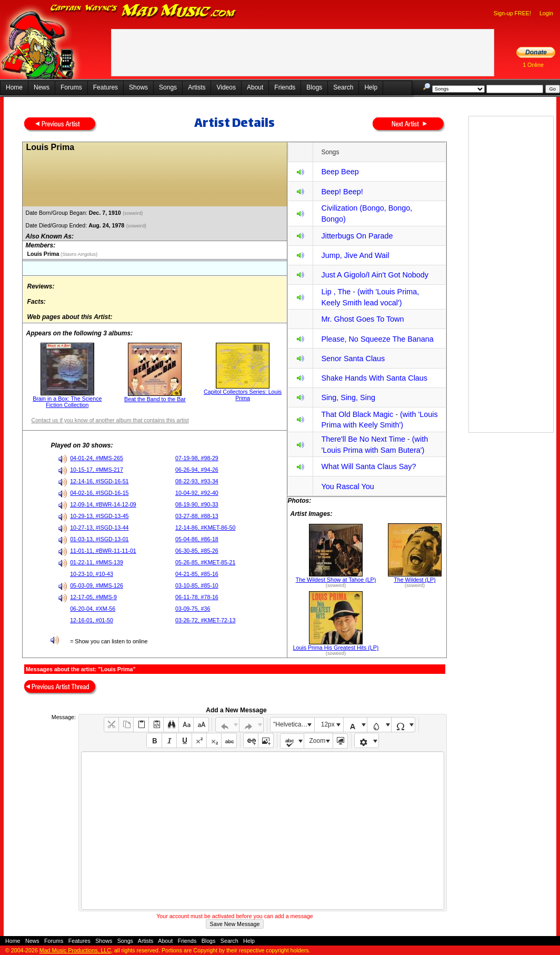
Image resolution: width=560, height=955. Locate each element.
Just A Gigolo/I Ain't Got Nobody (375, 275)
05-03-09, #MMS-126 (97, 585)
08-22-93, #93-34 (197, 481)
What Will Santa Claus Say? (368, 466)
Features (106, 87)
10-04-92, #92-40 (197, 493)
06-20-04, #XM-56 (93, 609)
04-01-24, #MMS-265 (97, 458)
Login (546, 13)
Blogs (314, 87)
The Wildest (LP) (414, 580)
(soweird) (133, 213)
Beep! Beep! (342, 192)
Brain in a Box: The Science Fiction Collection (67, 402)
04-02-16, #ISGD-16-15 (99, 493)
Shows (138, 87)
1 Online (533, 65)
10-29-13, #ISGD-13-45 (99, 516)
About (255, 87)
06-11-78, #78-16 (197, 597)
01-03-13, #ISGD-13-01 (99, 539)
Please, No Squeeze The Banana (377, 339)
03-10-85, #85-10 (197, 585)
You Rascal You (347, 486)
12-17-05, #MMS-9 (93, 597)
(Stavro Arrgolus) (78, 254)
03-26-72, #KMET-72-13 (205, 620)
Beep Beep (340, 172)
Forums (71, 87)
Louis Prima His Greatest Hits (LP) (336, 648)
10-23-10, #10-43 (92, 574)
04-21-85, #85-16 (197, 574)
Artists (197, 87)
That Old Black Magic (357, 414)
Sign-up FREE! (512, 13)
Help (371, 87)
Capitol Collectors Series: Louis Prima (243, 395)
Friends (285, 87)
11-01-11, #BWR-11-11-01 (103, 551)
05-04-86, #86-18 (197, 539)
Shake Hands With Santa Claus (374, 378)
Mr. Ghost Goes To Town (362, 319)
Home (14, 87)
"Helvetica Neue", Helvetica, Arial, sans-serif (294, 724)
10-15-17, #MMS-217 (97, 470)
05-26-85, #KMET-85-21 (205, 562)
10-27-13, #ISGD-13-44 (99, 528)
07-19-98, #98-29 (197, 458)
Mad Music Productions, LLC (75, 950)
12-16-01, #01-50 (92, 620)
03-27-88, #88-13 (197, 516)
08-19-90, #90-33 (197, 504)
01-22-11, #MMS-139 (97, 562)
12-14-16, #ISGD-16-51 (99, 481)
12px (328, 724)
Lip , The (336, 292)
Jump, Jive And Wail (355, 255)
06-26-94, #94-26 (197, 470)
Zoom (318, 741)
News (42, 87)
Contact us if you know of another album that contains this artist (110, 420)
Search (343, 87)
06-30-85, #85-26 (197, 551)
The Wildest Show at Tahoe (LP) (336, 580)
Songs (168, 87)
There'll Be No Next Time (363, 439)
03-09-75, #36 (193, 609)
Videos (226, 87)
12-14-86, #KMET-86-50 (205, 528)
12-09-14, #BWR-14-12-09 (103, 504)
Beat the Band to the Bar (155, 399)
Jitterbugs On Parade (357, 236)
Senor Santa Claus (353, 359)
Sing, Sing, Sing (348, 397)
